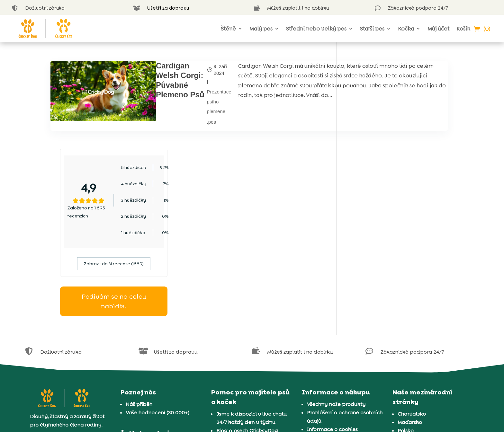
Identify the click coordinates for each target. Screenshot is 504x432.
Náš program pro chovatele (160, 358)
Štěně (228, 29)
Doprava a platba (329, 366)
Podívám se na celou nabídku (400, 213)
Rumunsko (411, 351)
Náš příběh (139, 316)
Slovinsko (409, 376)
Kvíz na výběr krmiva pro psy (253, 359)
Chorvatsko (412, 326)
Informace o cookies (332, 341)
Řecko (405, 359)
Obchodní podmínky (333, 350)
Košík (463, 29)
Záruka (316, 358)
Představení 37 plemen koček (253, 376)
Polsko (406, 343)
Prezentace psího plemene (175, 99)
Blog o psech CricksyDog (247, 343)
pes (167, 118)
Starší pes (372, 29)
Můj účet (438, 29)
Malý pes (261, 29)
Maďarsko (410, 334)
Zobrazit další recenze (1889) (400, 176)
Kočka (406, 29)
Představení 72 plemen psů (250, 368)
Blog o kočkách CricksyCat (249, 351)
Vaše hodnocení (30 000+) (157, 325)
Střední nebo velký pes (316, 29)
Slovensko (410, 368)
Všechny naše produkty (336, 316)
